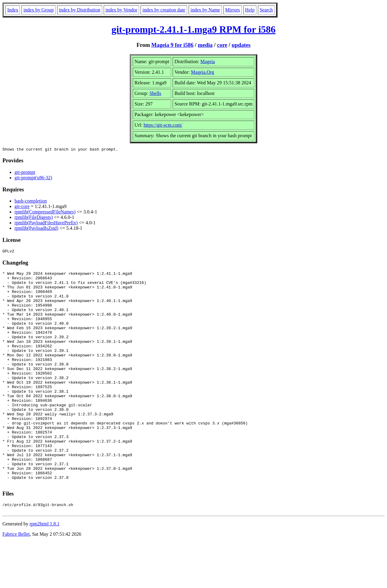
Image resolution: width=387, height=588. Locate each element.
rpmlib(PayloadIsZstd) (36, 229)
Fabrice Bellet (16, 580)
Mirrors (233, 10)
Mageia (208, 62)
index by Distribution (80, 10)
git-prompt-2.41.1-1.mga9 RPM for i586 (194, 29)
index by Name (205, 10)
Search (266, 10)
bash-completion (31, 202)
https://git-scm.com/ (163, 125)
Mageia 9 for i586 (172, 45)
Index (13, 10)
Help (250, 10)
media (205, 45)
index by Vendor (121, 10)
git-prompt (25, 173)
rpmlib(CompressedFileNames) (45, 213)
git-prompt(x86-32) (33, 179)
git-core (22, 207)
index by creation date (164, 10)
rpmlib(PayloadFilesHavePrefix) (46, 224)
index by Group (38, 10)
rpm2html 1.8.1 (45, 570)
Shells (155, 93)
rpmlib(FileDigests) (34, 218)
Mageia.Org (203, 72)
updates (241, 45)
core (222, 45)
